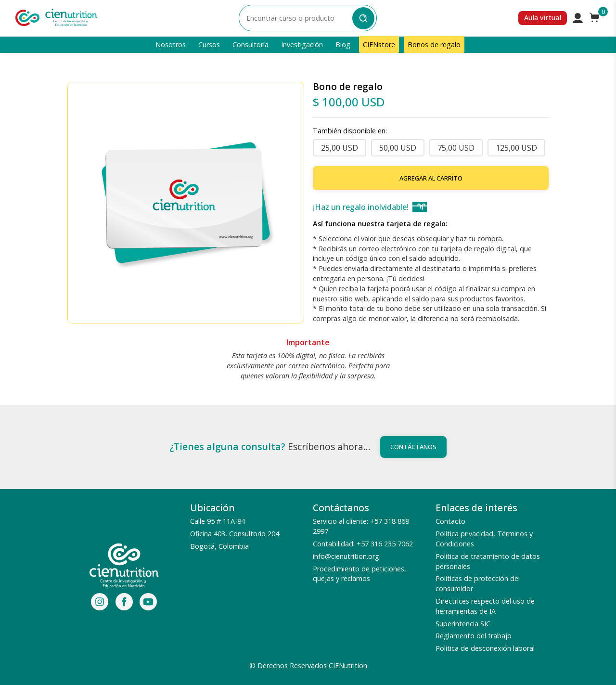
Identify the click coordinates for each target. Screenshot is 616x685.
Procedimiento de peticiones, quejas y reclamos (359, 574)
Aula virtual (543, 18)
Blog (343, 45)
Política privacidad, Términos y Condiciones (484, 539)
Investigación (302, 45)
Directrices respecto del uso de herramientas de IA (485, 606)
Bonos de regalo (434, 45)
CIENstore (379, 45)
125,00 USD (516, 148)
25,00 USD (340, 148)
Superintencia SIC (463, 624)
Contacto (450, 521)
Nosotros (171, 45)
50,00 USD (398, 148)
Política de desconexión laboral (485, 648)
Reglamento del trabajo (474, 636)
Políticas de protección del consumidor (478, 583)
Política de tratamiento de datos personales (488, 561)
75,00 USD (456, 148)
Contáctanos (413, 447)
